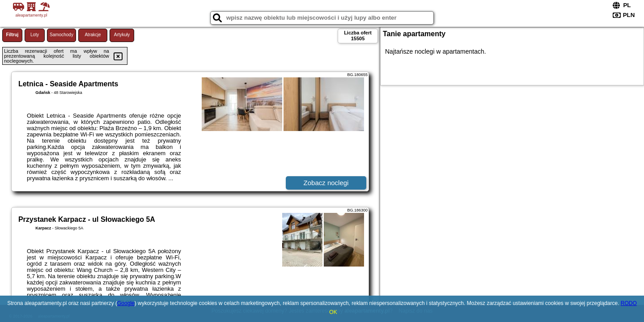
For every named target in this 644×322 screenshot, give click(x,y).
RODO (629, 303)
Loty (35, 35)
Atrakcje (93, 35)
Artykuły (122, 35)
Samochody (61, 35)
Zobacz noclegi (326, 183)
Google (126, 303)
